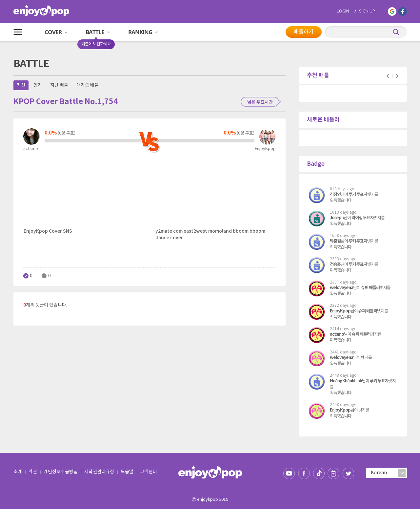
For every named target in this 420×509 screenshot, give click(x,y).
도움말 (127, 472)
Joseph (337, 218)
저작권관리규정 (99, 472)
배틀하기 (304, 32)
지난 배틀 (59, 85)
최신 (21, 85)
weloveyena (341, 288)
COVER (56, 32)
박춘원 (335, 241)
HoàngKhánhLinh (346, 381)
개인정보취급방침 (61, 472)
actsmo (337, 334)
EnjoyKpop (340, 311)
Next (397, 76)
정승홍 (335, 265)
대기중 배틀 (88, 85)
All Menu (18, 32)
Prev (388, 76)
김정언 (335, 195)
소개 (18, 472)
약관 (33, 472)
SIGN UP (367, 11)
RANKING (143, 32)
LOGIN (343, 11)
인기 (38, 85)
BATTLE (100, 35)
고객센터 (149, 472)
